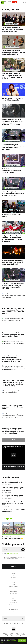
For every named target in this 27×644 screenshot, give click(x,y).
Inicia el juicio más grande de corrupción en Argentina (12, 99)
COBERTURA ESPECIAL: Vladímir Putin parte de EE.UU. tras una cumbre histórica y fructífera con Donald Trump (13, 383)
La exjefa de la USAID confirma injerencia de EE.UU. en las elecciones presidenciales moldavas (13, 286)
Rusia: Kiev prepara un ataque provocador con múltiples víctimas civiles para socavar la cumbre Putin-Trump (13, 431)
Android (14, 612)
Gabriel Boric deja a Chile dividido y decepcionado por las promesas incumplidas (13, 52)
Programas (14, 578)
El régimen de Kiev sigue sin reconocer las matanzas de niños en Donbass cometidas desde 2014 (12, 238)
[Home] (2, 2)
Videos (13, 580)
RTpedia (14, 584)
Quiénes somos (14, 594)
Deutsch (23, 633)
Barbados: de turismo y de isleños (11, 216)
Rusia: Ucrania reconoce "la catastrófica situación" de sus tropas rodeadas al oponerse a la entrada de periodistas (13, 122)
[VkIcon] (4, 623)
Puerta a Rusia (20, 636)
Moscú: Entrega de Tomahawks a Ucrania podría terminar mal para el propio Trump (13, 194)
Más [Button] (13, 440)
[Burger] (25, 2)
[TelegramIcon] (15, 623)
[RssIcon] (20, 623)
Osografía (8, 519)
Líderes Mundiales (13, 587)
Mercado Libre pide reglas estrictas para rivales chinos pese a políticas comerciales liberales (12, 76)
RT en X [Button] (13, 567)
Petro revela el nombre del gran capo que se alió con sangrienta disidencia (12, 496)
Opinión (14, 582)
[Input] (13, 550)
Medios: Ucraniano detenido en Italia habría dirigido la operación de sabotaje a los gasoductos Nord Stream (13, 358)
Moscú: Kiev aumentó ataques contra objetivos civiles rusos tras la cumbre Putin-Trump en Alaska (13, 311)
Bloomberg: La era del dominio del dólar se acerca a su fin (13, 510)
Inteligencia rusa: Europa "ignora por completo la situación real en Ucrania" (13, 482)
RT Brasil (12, 633)
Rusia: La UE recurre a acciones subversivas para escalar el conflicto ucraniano (13, 171)
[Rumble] (7, 623)
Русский (23, 634)
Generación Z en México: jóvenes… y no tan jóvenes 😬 (12, 538)
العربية (17, 633)
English (6, 634)
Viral (13, 575)
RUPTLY (12, 636)
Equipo (14, 598)
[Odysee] (10, 623)
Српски (17, 634)
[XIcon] (12, 623)
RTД (8, 636)
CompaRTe (5, 633)
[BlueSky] (17, 623)
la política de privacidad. (13, 554)
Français (12, 634)
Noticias (14, 573)
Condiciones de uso (13, 605)
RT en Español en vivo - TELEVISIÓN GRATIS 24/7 (13, 467)
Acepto (11, 554)
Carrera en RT (14, 603)
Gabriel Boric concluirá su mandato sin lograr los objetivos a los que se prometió (13, 29)
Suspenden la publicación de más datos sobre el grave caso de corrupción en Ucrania (13, 503)
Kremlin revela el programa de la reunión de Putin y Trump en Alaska (13, 407)
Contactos (13, 596)
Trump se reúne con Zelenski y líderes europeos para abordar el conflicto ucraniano (13, 335)
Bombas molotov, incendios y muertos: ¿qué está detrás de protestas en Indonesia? (12, 262)
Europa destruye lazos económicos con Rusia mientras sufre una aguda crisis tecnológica (13, 147)
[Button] (23, 2)
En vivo (14, 2)
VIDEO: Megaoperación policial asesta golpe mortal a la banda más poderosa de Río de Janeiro (13, 489)
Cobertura (14, 600)
